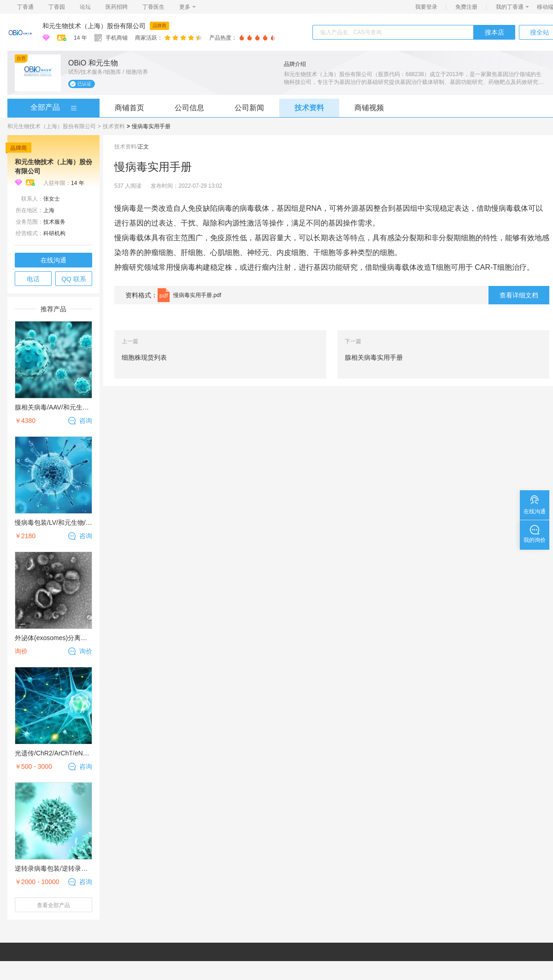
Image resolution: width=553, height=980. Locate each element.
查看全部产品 (53, 905)
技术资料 (309, 108)
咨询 (86, 421)
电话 (33, 279)
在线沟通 (53, 260)
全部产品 (45, 107)
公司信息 (189, 108)
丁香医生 (153, 7)
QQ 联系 (74, 279)
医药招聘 (117, 7)
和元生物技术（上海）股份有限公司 (94, 26)
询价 (86, 651)
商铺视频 (369, 108)
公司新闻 (249, 108)
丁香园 (57, 7)
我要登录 (426, 7)
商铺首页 (129, 108)
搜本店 (494, 32)
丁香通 (25, 7)
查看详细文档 (519, 295)
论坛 (85, 7)
